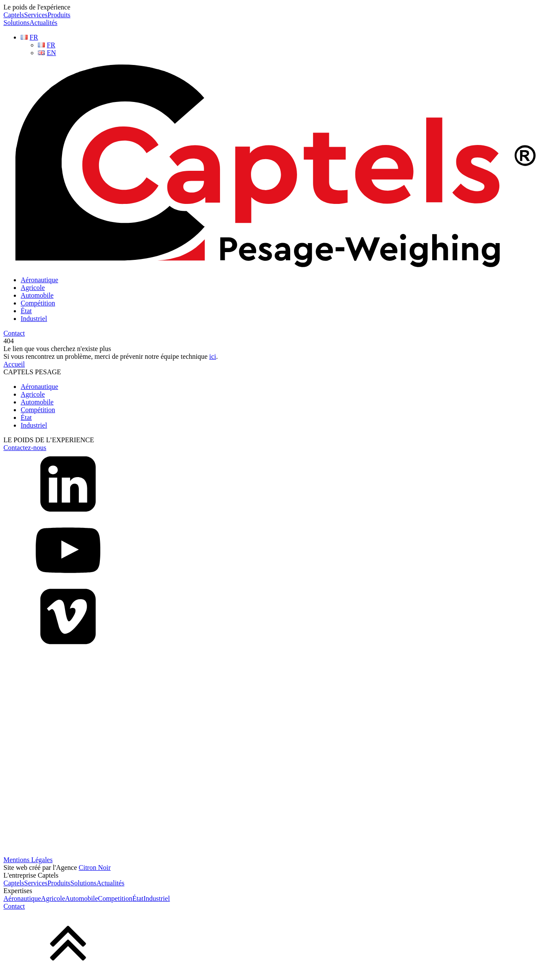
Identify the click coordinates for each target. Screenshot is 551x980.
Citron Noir (95, 868)
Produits (59, 15)
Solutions (16, 23)
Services (36, 15)
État (26, 311)
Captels (14, 15)
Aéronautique (39, 280)
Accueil (14, 364)
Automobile (37, 295)
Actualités (43, 23)
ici (213, 356)
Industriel (34, 319)
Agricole (33, 288)
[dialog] (275, 891)
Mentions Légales (28, 860)
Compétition (38, 303)
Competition (115, 898)
